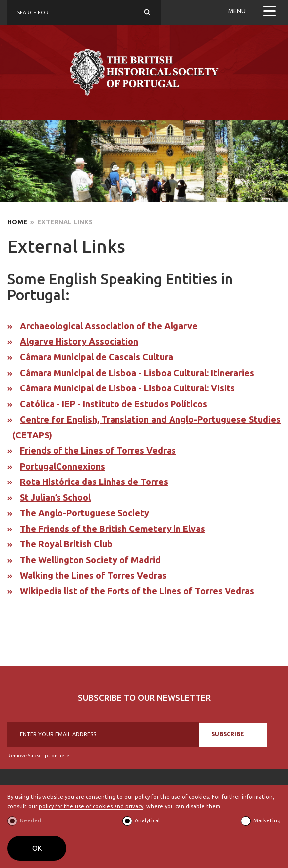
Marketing (267, 820)
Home (17, 222)
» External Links (60, 222)
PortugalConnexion (60, 466)
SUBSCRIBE (228, 734)
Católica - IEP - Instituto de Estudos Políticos (114, 404)
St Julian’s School (55, 497)
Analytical (147, 820)
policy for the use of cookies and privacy (91, 806)
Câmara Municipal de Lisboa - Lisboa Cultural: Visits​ (127, 388)
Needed (30, 820)
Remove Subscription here (38, 755)
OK (37, 848)
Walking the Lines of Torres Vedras (93, 575)
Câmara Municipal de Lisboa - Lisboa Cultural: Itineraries (137, 373)
